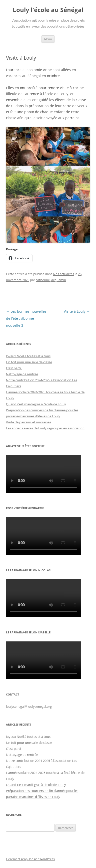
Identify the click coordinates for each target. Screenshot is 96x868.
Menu (48, 39)
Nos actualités (63, 274)
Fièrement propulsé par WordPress (30, 859)
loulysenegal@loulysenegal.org (29, 707)
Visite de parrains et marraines (28, 422)
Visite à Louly (77, 311)
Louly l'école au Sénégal (48, 10)
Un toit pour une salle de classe (29, 362)
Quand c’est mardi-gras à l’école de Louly (36, 404)
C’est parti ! (14, 368)
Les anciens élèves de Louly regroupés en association (45, 428)
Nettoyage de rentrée (22, 374)
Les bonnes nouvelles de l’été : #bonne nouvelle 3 (26, 318)
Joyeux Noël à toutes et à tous (28, 356)
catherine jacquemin (51, 280)
